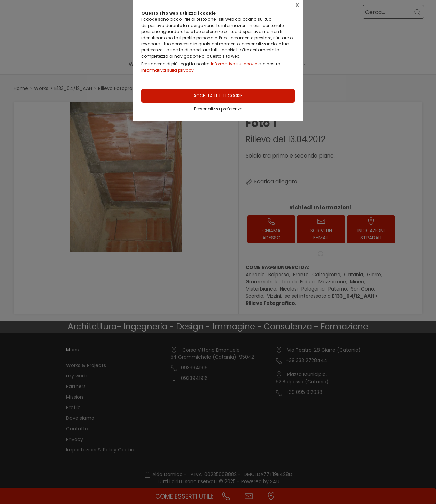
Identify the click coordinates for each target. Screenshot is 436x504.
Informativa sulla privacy (168, 70)
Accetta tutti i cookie (218, 96)
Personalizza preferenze (218, 109)
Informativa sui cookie (234, 64)
